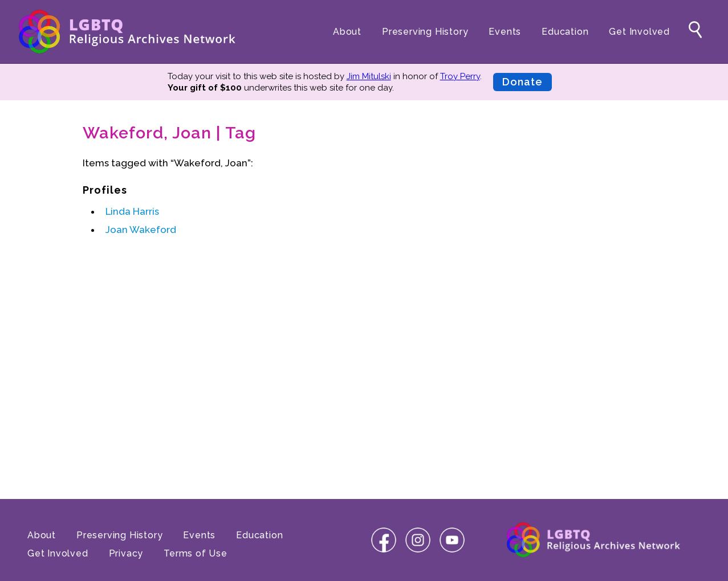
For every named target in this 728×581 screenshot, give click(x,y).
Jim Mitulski (369, 76)
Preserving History (425, 32)
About (347, 32)
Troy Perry (460, 76)
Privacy (126, 553)
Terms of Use (196, 553)
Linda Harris (132, 211)
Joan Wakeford (141, 230)
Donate (522, 82)
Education (565, 32)
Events (505, 32)
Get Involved (639, 32)
